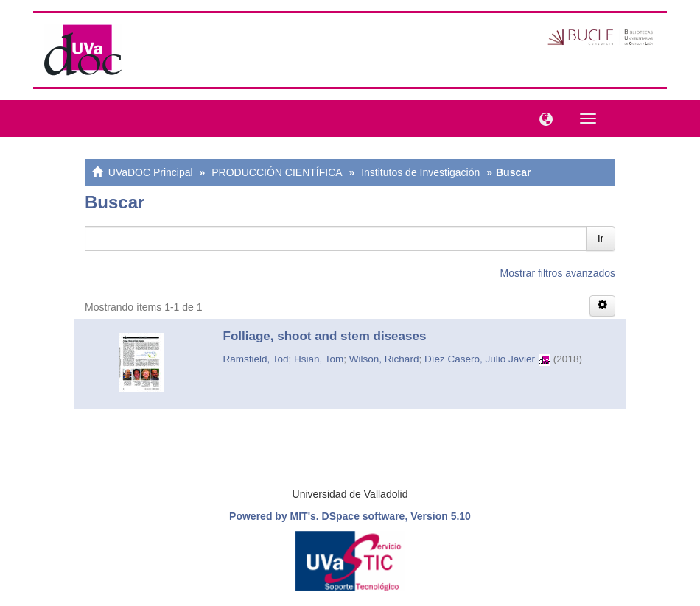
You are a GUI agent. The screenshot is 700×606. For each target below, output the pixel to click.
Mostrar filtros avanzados (558, 273)
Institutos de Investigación (420, 172)
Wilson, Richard (384, 359)
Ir (601, 238)
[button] (542, 118)
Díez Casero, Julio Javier (480, 359)
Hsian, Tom (319, 359)
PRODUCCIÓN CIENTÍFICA (277, 172)
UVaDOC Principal (151, 172)
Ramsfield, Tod (256, 359)
